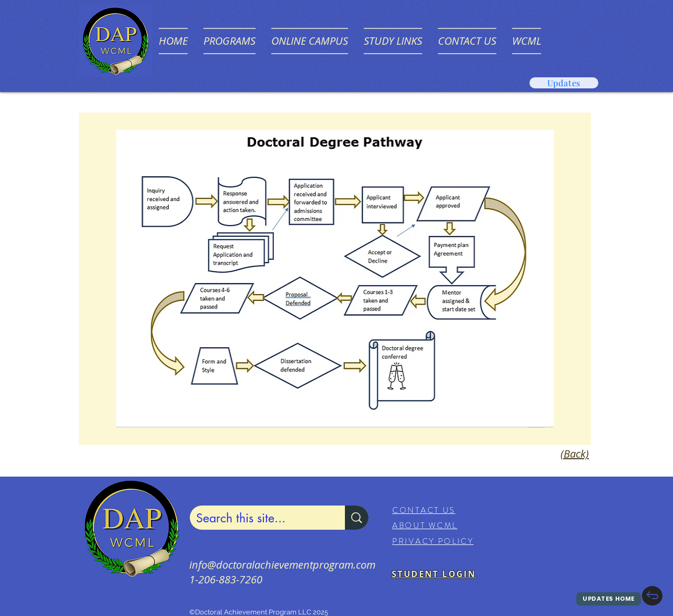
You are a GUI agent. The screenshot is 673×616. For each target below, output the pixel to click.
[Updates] (564, 83)
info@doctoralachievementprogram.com (282, 565)
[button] (230, 41)
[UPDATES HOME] (609, 599)
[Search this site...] (259, 518)
